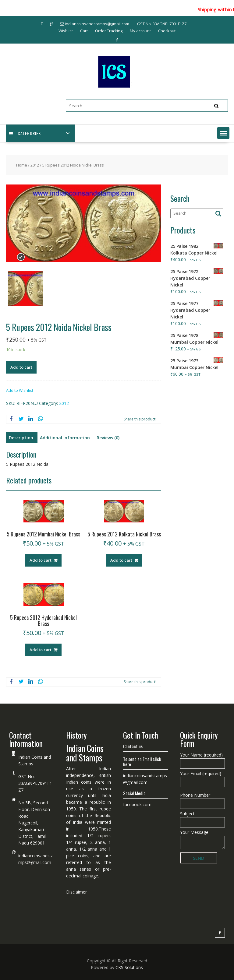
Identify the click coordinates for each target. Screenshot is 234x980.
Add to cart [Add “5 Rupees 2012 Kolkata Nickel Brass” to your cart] (121, 560)
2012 (35, 165)
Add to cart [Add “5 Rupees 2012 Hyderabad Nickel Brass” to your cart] (41, 650)
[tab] (21, 438)
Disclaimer (76, 892)
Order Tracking (109, 31)
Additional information (65, 438)
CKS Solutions (129, 967)
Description (21, 438)
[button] (223, 133)
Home (22, 165)
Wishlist (66, 31)
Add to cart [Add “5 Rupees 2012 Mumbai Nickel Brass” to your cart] (41, 560)
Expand (21, 257)
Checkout (167, 31)
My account (140, 31)
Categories (25, 133)
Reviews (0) (108, 438)
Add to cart (21, 367)
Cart (84, 31)
